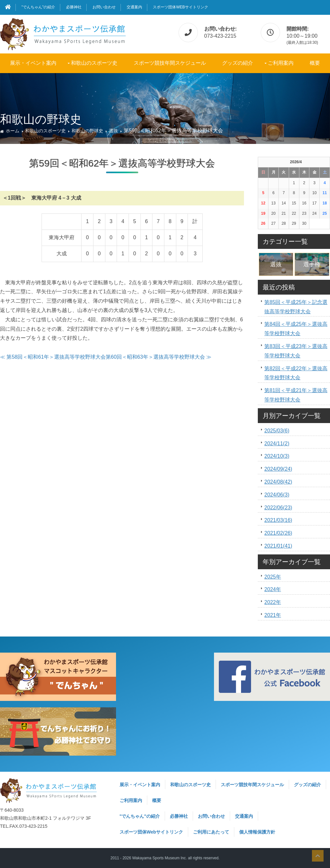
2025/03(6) (277, 431)
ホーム (13, 131)
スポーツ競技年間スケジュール (170, 63)
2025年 (273, 577)
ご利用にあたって (211, 832)
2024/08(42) (278, 482)
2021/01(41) (278, 546)
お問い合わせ (104, 7)
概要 (315, 63)
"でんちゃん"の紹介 (39, 7)
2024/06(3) (277, 495)
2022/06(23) (278, 508)
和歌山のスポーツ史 (94, 63)
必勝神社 (74, 7)
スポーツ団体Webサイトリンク (180, 7)
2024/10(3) (277, 456)
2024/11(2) (277, 443)
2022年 (273, 602)
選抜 (113, 131)
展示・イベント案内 (33, 63)
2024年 (273, 589)
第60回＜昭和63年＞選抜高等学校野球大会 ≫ (159, 357)
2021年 (273, 615)
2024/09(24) (278, 469)
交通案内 (134, 7)
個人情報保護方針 (257, 832)
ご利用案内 (281, 63)
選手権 (312, 264)
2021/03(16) (278, 520)
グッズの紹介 (238, 63)
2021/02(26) (278, 533)
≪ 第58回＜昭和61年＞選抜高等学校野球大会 (53, 357)
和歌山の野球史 (87, 131)
